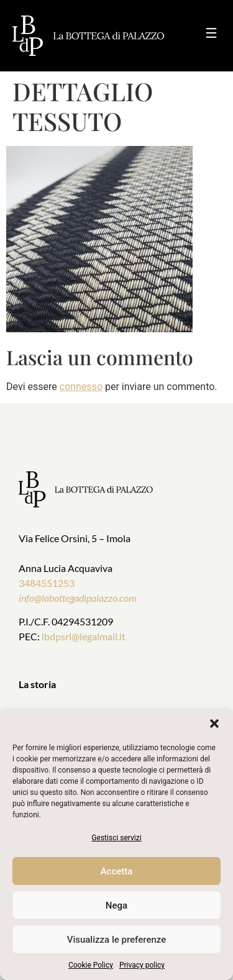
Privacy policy (142, 965)
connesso (81, 387)
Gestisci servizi (116, 838)
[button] (214, 724)
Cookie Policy (91, 965)
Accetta (117, 871)
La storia (37, 684)
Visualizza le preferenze (117, 940)
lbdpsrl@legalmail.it (84, 636)
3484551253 (47, 583)
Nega (116, 905)
